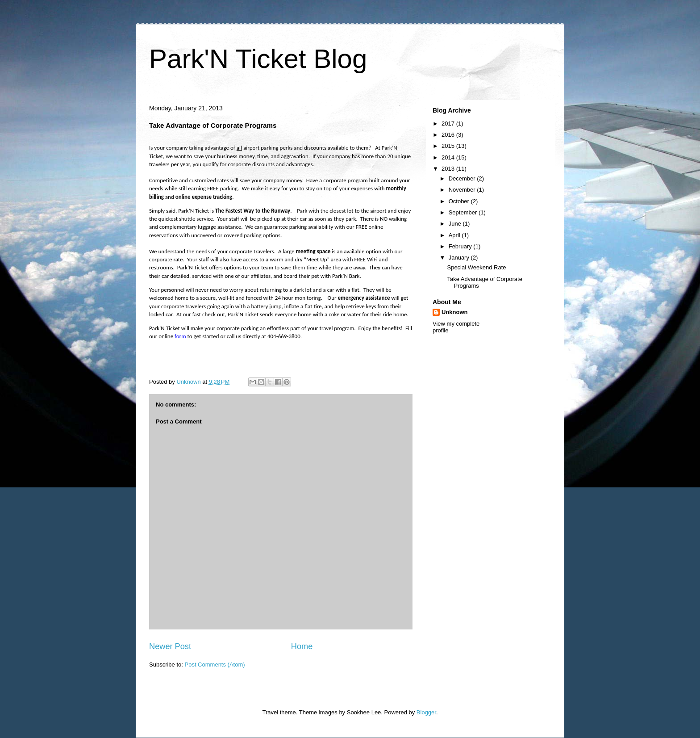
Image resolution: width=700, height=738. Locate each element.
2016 (449, 135)
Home (302, 646)
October (460, 201)
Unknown (455, 312)
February (461, 246)
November (463, 190)
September (464, 212)
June (456, 224)
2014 (449, 157)
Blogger (426, 712)
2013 (449, 169)
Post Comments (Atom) (215, 665)
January (460, 258)
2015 (449, 146)
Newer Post (170, 646)
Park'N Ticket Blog (258, 59)
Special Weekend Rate (476, 267)
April (455, 235)
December (463, 178)
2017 (449, 124)
